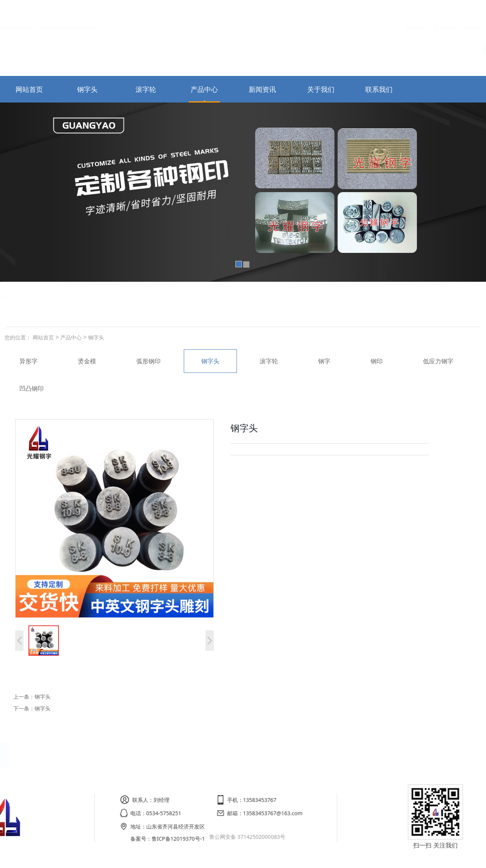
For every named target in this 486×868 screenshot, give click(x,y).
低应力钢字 (15, 296)
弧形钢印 (62, 296)
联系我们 (445, 9)
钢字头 (87, 89)
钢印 (377, 361)
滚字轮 (146, 89)
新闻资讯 (262, 89)
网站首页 (417, 9)
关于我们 (321, 89)
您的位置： (18, 337)
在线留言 (472, 9)
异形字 (28, 361)
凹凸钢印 (32, 388)
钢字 (324, 361)
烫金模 (103, 296)
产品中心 (204, 89)
